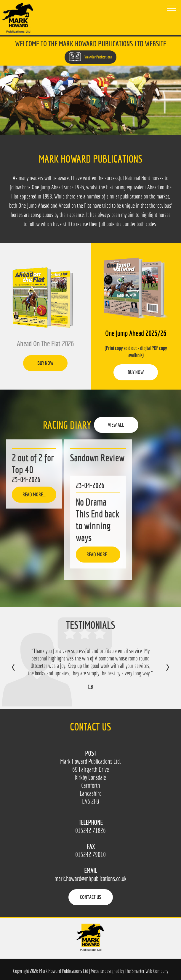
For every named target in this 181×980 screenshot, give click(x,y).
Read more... (34, 494)
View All (116, 425)
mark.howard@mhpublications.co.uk (90, 879)
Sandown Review (97, 458)
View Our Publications (90, 57)
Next (162, 671)
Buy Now (45, 363)
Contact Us (91, 897)
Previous (19, 671)
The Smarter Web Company (147, 971)
